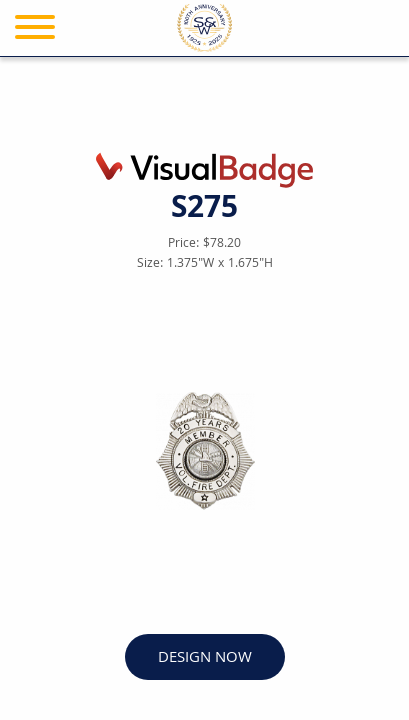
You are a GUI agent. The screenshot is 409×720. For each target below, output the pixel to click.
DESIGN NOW (205, 658)
